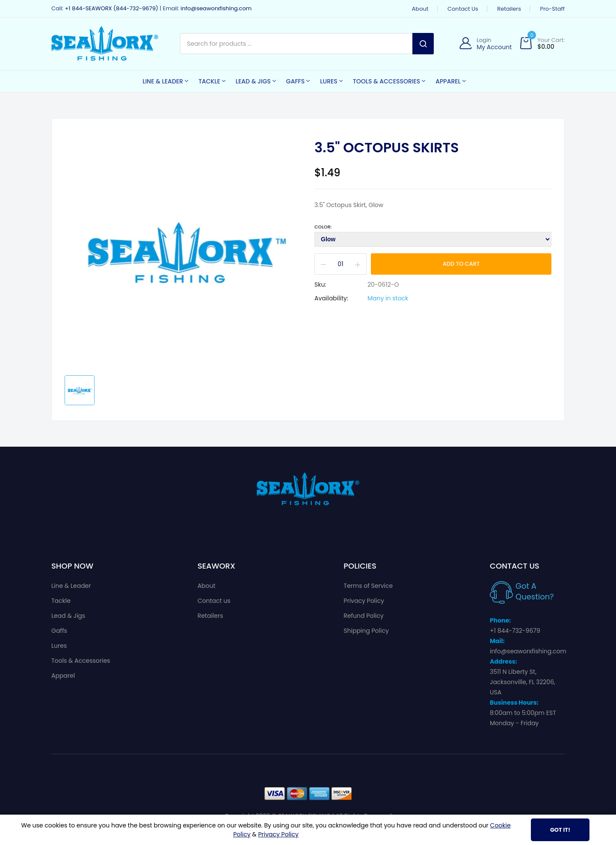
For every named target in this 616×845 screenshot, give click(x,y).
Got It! (560, 830)
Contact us (463, 9)
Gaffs (59, 631)
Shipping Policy (366, 631)
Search (423, 44)
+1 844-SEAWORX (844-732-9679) (111, 8)
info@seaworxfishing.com (216, 8)
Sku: (320, 285)
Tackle (61, 601)
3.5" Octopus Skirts (387, 148)
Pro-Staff (552, 9)
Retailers (509, 9)
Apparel (63, 676)
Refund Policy (363, 616)
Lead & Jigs (68, 616)
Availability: (331, 298)
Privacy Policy (364, 601)
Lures (59, 646)
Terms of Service (368, 586)
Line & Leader (71, 586)
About (420, 9)
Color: (323, 227)
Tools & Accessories (81, 661)
